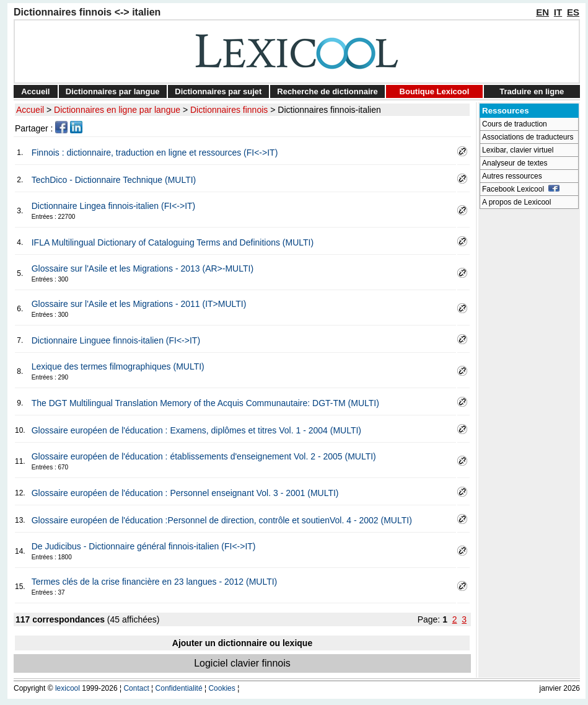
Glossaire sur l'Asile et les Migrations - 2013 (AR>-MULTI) (143, 268)
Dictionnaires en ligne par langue (117, 110)
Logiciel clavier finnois (242, 663)
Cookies (222, 688)
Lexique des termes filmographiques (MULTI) (118, 366)
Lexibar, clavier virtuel (518, 150)
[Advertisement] (529, 401)
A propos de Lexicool (516, 202)
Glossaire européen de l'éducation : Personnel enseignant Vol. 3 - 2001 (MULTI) (185, 493)
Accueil (35, 91)
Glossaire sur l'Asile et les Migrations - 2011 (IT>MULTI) (139, 304)
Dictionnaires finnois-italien (329, 110)
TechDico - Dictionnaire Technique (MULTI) (114, 180)
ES (573, 12)
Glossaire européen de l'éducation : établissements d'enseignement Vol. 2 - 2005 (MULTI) (204, 456)
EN (542, 12)
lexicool (68, 688)
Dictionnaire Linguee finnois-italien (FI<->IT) (116, 340)
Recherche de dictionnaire (327, 91)
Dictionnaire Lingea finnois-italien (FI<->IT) (114, 206)
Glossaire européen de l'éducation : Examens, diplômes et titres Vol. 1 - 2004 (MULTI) (196, 430)
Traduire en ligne (532, 91)
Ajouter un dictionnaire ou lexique (242, 643)
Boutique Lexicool (435, 91)
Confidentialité (179, 688)
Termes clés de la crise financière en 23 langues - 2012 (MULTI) (155, 582)
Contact (136, 688)
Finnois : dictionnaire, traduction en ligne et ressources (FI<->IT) (155, 153)
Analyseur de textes (515, 163)
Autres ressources (512, 176)
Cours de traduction (515, 124)
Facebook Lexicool (521, 189)
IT (558, 12)
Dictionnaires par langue (113, 91)
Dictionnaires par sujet (218, 91)
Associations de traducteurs (528, 137)
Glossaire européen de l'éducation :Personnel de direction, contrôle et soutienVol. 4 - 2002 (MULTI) (222, 520)
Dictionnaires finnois (229, 110)
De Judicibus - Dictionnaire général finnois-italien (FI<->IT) (144, 546)
